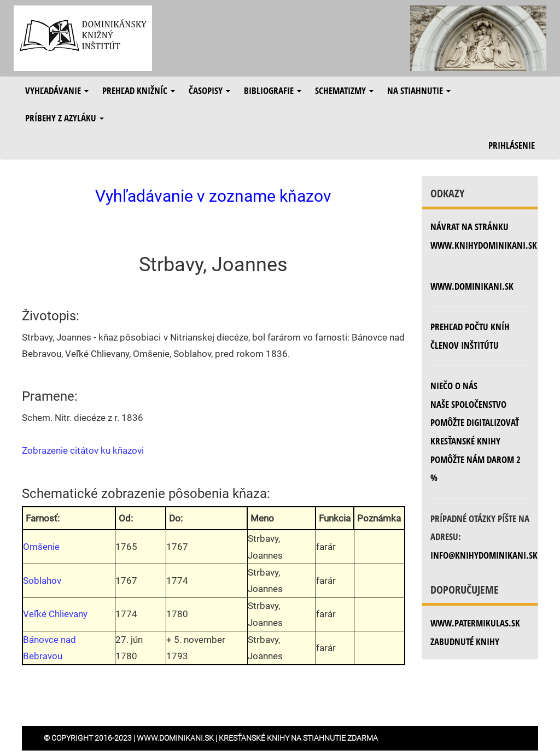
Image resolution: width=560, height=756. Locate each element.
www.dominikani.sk (472, 286)
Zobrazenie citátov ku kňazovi (83, 450)
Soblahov (42, 581)
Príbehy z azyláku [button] (65, 118)
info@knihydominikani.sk (484, 555)
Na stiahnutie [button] (419, 90)
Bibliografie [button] (273, 90)
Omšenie (41, 547)
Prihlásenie (512, 145)
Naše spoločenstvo (468, 404)
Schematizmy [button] (344, 90)
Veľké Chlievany (55, 614)
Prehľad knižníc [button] (139, 90)
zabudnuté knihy (465, 641)
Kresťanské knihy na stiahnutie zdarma (298, 738)
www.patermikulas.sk (475, 623)
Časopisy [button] (209, 90)
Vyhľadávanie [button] (57, 90)
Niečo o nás (454, 386)
